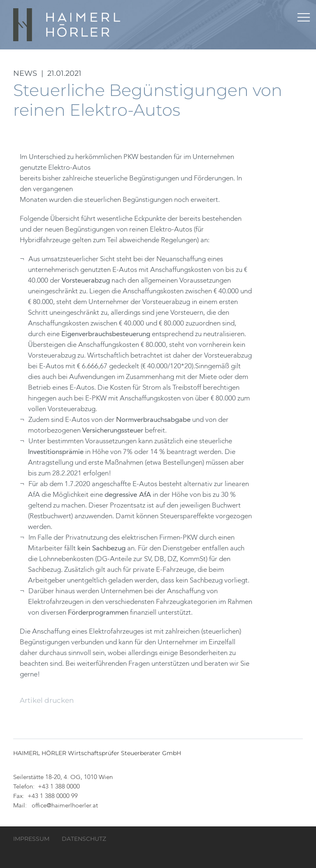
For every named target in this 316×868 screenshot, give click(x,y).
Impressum (31, 839)
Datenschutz (84, 839)
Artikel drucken (47, 700)
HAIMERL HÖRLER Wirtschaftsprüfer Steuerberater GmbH (67, 25)
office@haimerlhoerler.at (65, 806)
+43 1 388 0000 (59, 787)
